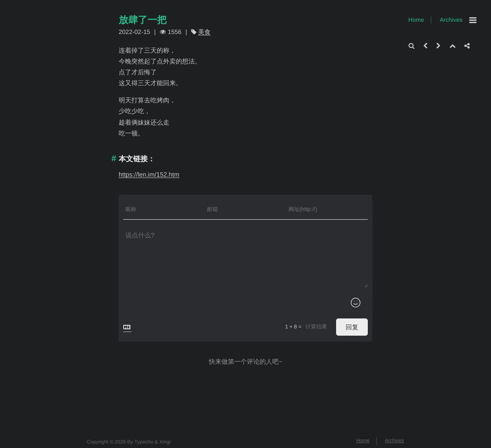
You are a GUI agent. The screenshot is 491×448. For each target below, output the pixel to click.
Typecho (144, 442)
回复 (352, 327)
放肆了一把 (143, 20)
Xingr (165, 442)
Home (416, 20)
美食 (205, 32)
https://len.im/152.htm (149, 174)
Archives (451, 20)
